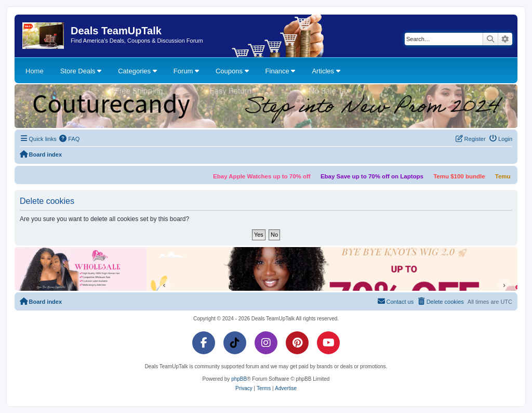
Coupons (232, 71)
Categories (137, 71)
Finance (281, 71)
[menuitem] (70, 139)
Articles (326, 71)
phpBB (239, 379)
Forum (186, 71)
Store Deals (81, 71)
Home (35, 71)
